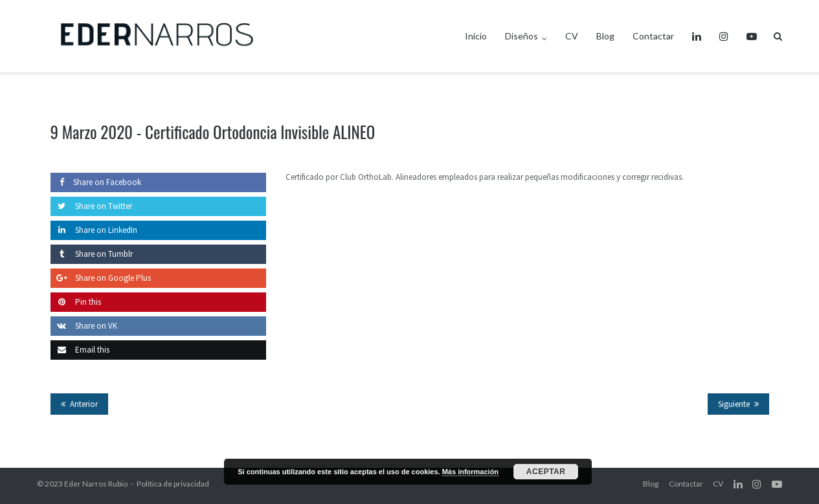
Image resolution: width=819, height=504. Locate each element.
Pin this (76, 302)
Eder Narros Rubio (96, 484)
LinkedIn (697, 36)
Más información (470, 472)
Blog (605, 36)
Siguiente (734, 404)
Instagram (724, 36)
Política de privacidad (173, 484)
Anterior (84, 404)
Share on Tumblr (92, 254)
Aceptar (546, 472)
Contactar (653, 36)
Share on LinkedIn (94, 230)
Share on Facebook (96, 182)
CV (572, 36)
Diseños (522, 36)
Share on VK (84, 326)
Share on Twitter (91, 206)
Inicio (476, 36)
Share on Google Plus (101, 278)
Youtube (752, 36)
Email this (80, 350)
